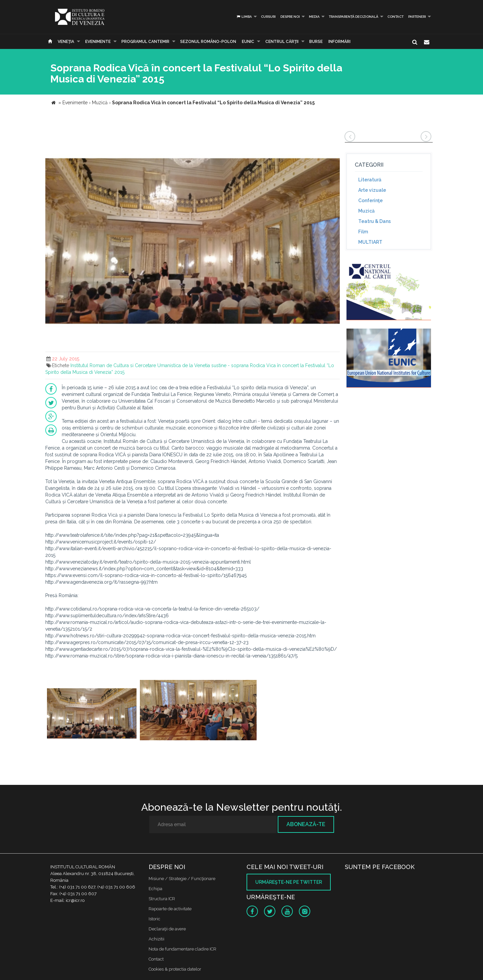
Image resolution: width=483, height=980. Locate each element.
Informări (339, 42)
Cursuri (268, 17)
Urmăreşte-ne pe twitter (289, 882)
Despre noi (290, 17)
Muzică (366, 211)
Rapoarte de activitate (170, 909)
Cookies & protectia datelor (175, 969)
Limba (244, 17)
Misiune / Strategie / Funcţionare (182, 879)
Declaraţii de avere (167, 929)
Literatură (370, 180)
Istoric (154, 919)
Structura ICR (162, 899)
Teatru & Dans (374, 221)
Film (363, 232)
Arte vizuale (372, 190)
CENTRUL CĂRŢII (282, 42)
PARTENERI (417, 17)
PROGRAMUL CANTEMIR (145, 42)
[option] (92, 711)
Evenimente (98, 42)
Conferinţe (370, 200)
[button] (334, 137)
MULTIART (370, 242)
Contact (395, 17)
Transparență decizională (354, 17)
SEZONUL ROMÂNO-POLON (208, 42)
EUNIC (248, 42)
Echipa (155, 889)
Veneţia (66, 42)
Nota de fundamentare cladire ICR (182, 949)
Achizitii (156, 939)
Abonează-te (306, 824)
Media (314, 17)
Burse (316, 42)
